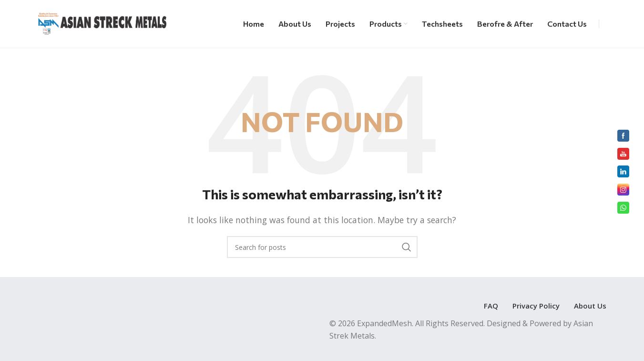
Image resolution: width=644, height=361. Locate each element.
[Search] (322, 247)
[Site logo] (102, 23)
